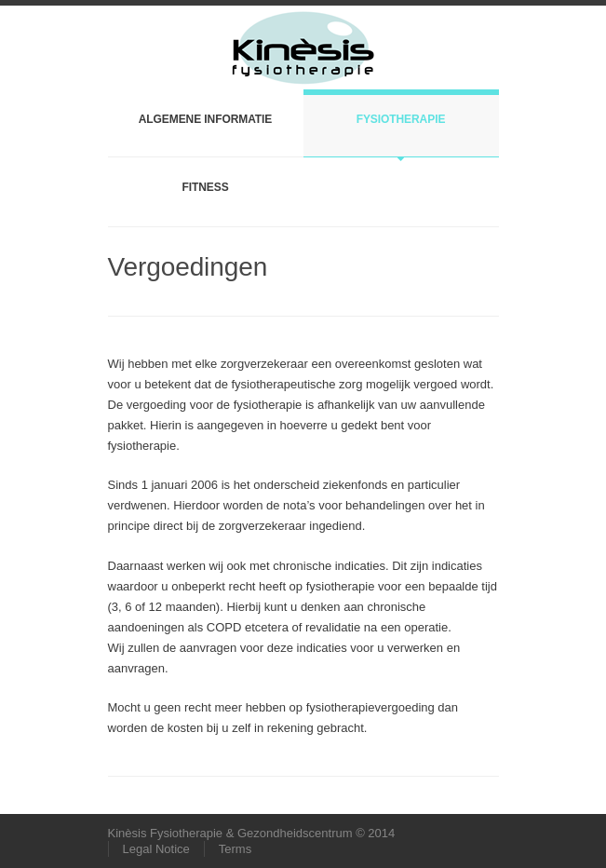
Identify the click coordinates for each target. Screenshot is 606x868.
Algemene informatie (206, 119)
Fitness (205, 187)
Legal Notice (156, 849)
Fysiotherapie (401, 119)
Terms (235, 849)
